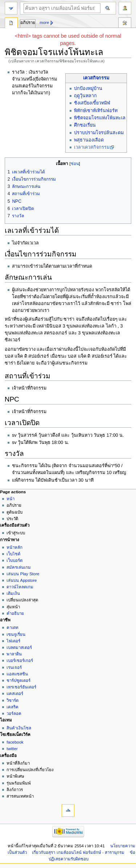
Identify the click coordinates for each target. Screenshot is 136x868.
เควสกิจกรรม (96, 78)
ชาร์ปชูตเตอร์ (18, 680)
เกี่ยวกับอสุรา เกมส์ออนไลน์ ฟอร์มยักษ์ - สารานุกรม (78, 852)
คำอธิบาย (15, 613)
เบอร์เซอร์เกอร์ (20, 661)
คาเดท (13, 628)
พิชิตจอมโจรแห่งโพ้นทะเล (100, 118)
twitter (12, 749)
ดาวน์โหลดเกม (20, 587)
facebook (15, 742)
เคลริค (13, 707)
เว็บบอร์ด (15, 560)
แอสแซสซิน (17, 674)
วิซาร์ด (13, 700)
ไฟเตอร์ (13, 641)
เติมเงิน (13, 593)
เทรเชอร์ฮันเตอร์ (21, 687)
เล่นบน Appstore (22, 580)
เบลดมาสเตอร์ (19, 647)
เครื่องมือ (125, 24)
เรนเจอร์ (14, 667)
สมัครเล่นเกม (19, 567)
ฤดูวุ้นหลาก (85, 96)
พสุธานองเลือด (89, 140)
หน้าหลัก (15, 547)
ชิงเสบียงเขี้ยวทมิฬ (92, 103)
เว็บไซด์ (13, 554)
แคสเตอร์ (15, 694)
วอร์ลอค (14, 713)
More (44, 22)
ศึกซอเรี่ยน (85, 125)
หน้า (11, 499)
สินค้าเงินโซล (19, 728)
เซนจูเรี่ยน (16, 634)
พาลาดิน (14, 654)
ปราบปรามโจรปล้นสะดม (99, 133)
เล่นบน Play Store (23, 574)
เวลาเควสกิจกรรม (92, 147)
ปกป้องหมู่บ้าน (88, 89)
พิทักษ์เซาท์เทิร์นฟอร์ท (96, 111)
